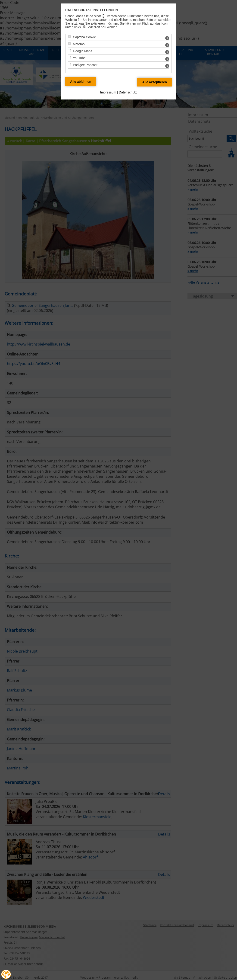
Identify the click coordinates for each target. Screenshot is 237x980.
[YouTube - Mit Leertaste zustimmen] (69, 58)
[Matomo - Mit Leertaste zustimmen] (69, 44)
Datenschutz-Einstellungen (92, 10)
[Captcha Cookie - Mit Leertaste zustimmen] (69, 37)
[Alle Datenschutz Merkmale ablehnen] (81, 82)
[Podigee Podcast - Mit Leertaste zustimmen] (69, 65)
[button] (6, 974)
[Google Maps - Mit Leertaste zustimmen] (69, 51)
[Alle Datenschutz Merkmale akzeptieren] (154, 82)
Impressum (108, 92)
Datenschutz (128, 92)
